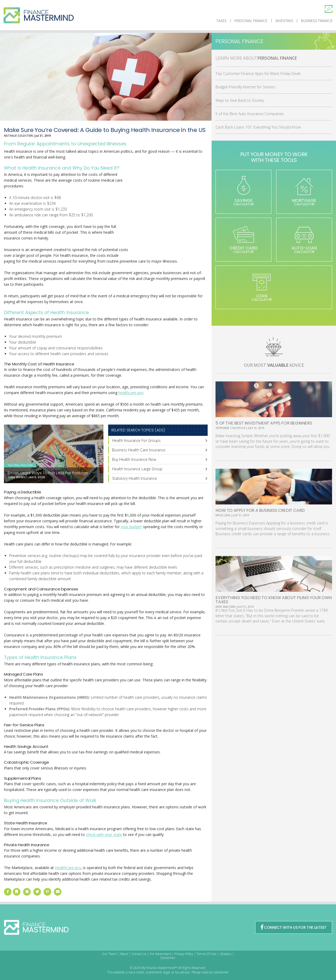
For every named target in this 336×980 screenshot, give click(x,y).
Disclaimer (168, 958)
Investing (284, 21)
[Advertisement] (168, 215)
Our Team (109, 954)
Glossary (226, 954)
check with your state (104, 834)
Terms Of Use (206, 954)
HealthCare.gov (68, 868)
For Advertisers (161, 954)
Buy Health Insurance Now (134, 459)
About (124, 954)
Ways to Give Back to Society (240, 100)
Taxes (221, 21)
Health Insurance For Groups (136, 440)
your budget (131, 527)
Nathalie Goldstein (18, 136)
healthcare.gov (131, 393)
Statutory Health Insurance (135, 478)
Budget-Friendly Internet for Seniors (245, 87)
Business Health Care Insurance (139, 450)
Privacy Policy (184, 954)
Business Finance (317, 21)
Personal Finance (251, 21)
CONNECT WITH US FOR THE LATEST (293, 927)
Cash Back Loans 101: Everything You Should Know (258, 127)
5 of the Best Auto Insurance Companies (250, 114)
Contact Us (139, 954)
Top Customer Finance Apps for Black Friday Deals (258, 73)
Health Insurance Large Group (137, 469)
